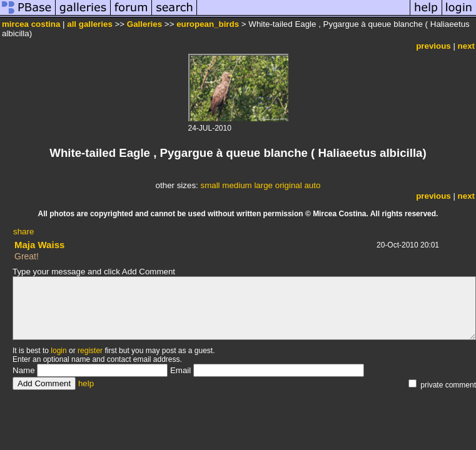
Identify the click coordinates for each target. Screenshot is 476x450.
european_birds (208, 24)
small (210, 185)
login (58, 351)
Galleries (144, 24)
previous (433, 46)
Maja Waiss (39, 245)
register (90, 351)
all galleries (90, 24)
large (263, 185)
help (86, 383)
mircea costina (31, 24)
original (289, 185)
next (466, 46)
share (23, 232)
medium (237, 185)
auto (312, 185)
